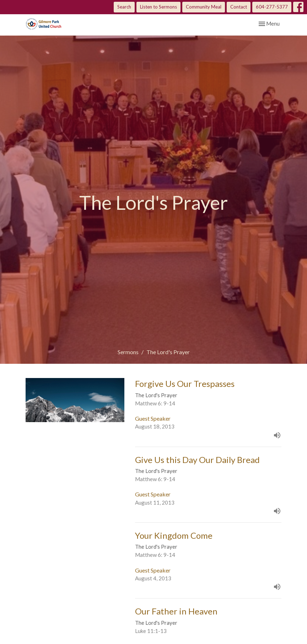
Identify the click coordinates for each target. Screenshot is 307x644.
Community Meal (204, 7)
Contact (239, 7)
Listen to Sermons (158, 7)
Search (124, 7)
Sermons (128, 352)
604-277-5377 (272, 7)
